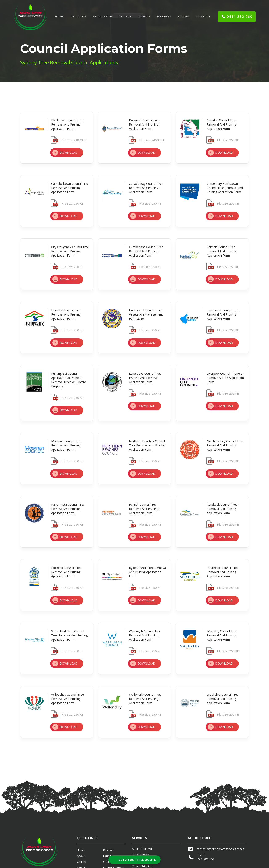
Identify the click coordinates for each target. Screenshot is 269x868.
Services (100, 16)
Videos (144, 16)
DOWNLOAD (69, 153)
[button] (102, 17)
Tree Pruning (140, 855)
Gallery (125, 16)
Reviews (164, 16)
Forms (184, 16)
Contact (203, 16)
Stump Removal (142, 849)
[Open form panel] (134, 860)
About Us (78, 16)
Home (59, 16)
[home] (30, 17)
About (81, 856)
